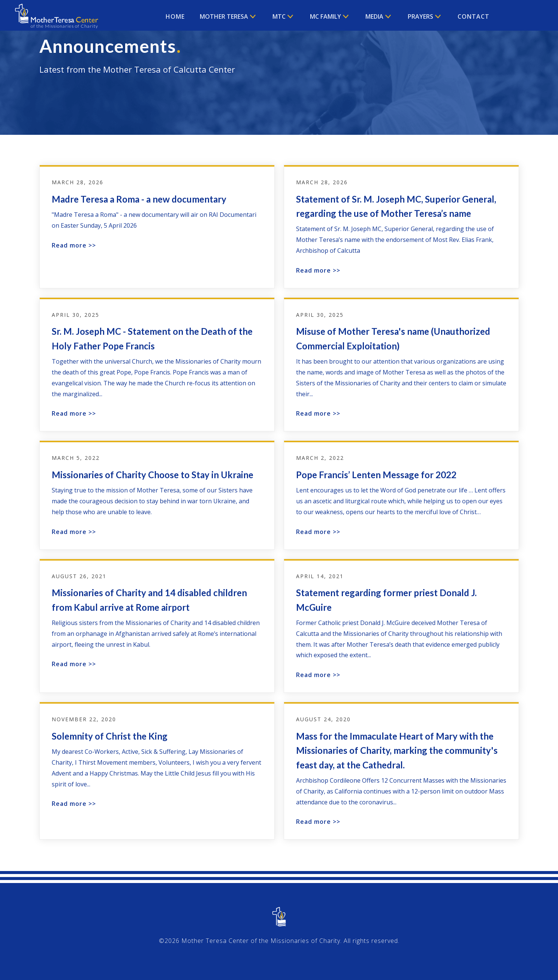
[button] (229, 16)
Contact (473, 16)
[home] (57, 17)
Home (175, 16)
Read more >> (74, 245)
